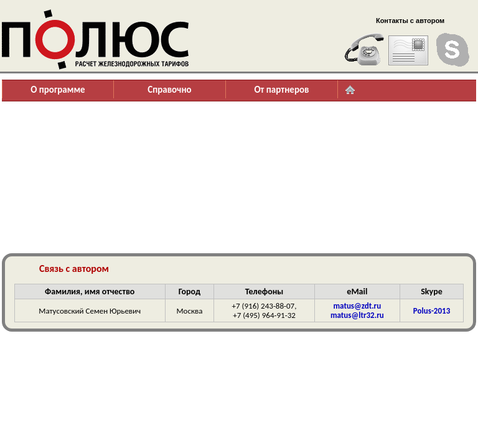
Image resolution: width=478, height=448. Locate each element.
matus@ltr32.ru (357, 315)
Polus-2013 (432, 311)
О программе (58, 90)
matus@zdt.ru (358, 306)
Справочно (169, 90)
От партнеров (281, 90)
